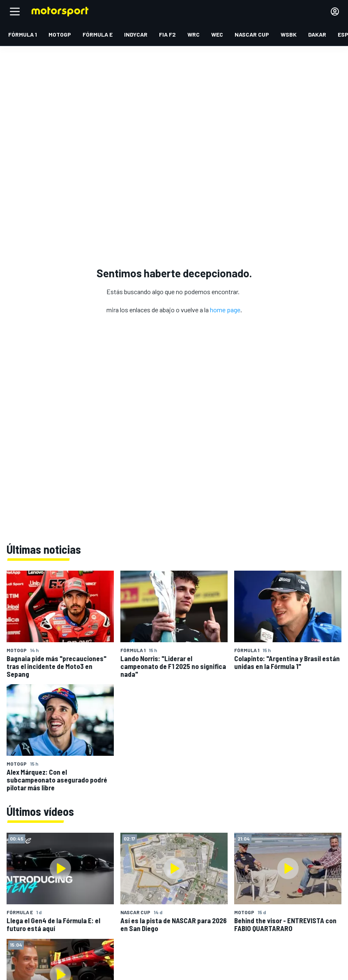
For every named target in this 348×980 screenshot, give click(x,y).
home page (225, 310)
